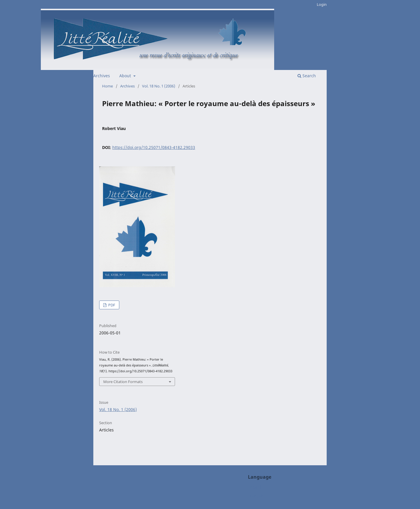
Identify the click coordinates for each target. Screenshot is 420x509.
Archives (102, 76)
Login (322, 4)
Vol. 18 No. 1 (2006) (159, 86)
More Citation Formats (123, 382)
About (126, 76)
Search (307, 76)
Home (107, 86)
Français (256, 496)
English (255, 487)
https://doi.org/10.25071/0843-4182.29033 (154, 147)
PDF (111, 305)
